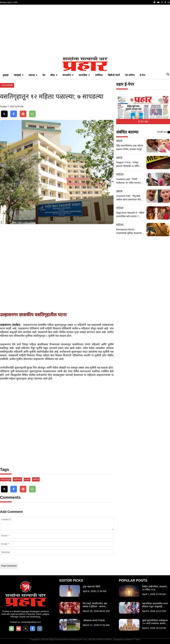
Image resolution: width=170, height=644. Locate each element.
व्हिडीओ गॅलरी (114, 75)
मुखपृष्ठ (6, 75)
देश (44, 75)
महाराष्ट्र (119, 141)
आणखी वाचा (164, 132)
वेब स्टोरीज (130, 75)
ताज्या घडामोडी (7, 85)
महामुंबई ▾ (19, 75)
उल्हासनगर (17, 479)
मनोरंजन (120, 174)
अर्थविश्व (99, 75)
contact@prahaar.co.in (31, 622)
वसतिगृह (36, 479)
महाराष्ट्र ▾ (33, 75)
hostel (27, 479)
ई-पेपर (143, 75)
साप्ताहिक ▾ (84, 75)
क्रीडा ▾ (54, 75)
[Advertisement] (85, 31)
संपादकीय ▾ (68, 75)
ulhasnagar (6, 479)
